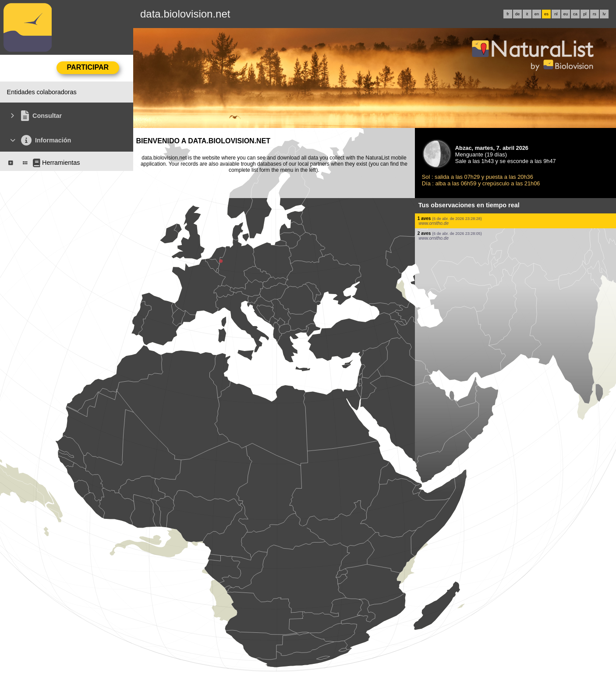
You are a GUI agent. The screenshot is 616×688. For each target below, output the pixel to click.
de (517, 14)
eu (566, 14)
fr (508, 14)
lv (604, 14)
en (537, 14)
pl (585, 14)
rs (595, 14)
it (527, 14)
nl (556, 14)
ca (575, 14)
